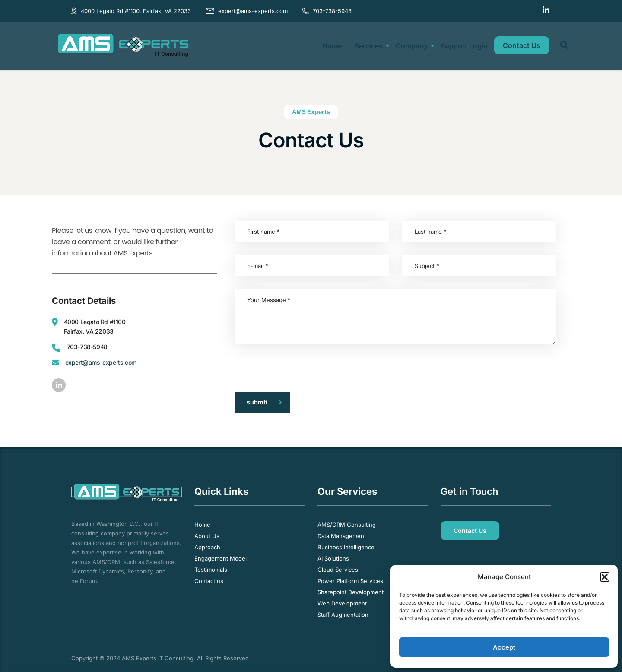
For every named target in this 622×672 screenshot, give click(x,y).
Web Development (342, 603)
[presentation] (300, 374)
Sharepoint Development (351, 592)
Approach (207, 547)
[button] (605, 577)
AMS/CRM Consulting (347, 525)
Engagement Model (221, 558)
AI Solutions (333, 558)
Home (332, 46)
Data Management (342, 536)
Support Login (464, 46)
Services (369, 46)
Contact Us (522, 45)
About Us (207, 536)
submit (264, 402)
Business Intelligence (346, 547)
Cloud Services (338, 570)
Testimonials (211, 570)
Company (412, 46)
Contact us (209, 581)
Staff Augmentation (343, 615)
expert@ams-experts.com (101, 362)
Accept (504, 647)
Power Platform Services (350, 581)
